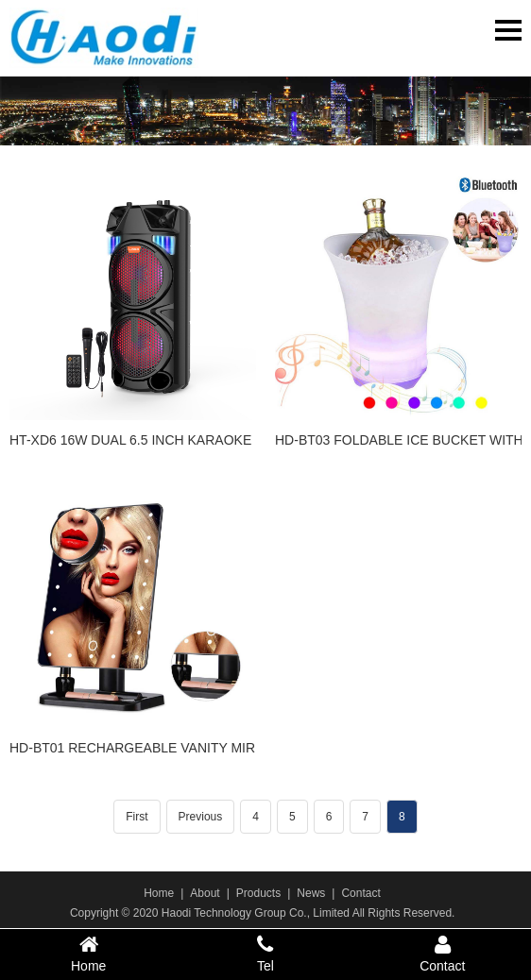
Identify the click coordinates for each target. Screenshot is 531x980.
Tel (265, 954)
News (311, 893)
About (205, 893)
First (137, 817)
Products (258, 893)
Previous (201, 817)
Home (159, 893)
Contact (360, 893)
